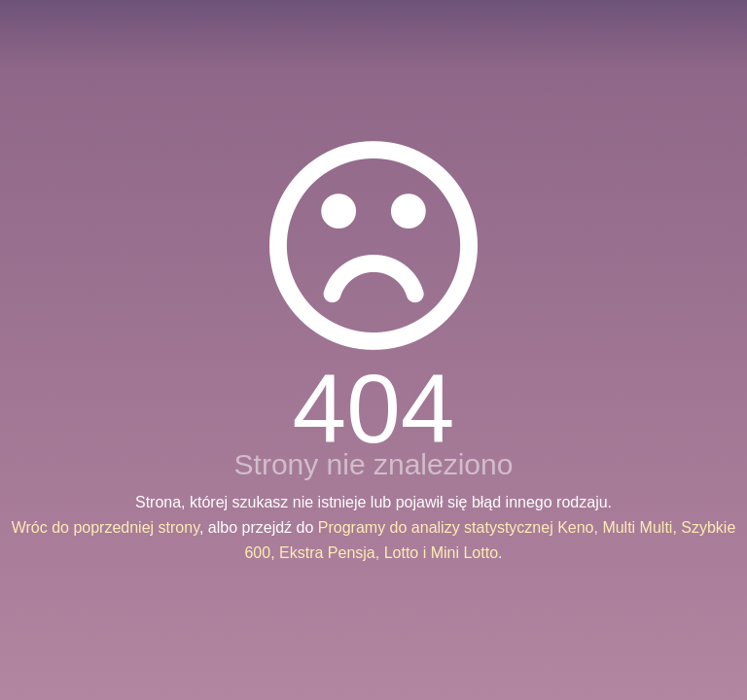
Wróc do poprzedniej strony (106, 527)
